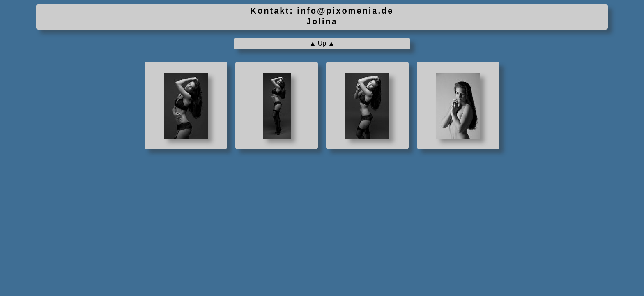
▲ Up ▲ (322, 43)
